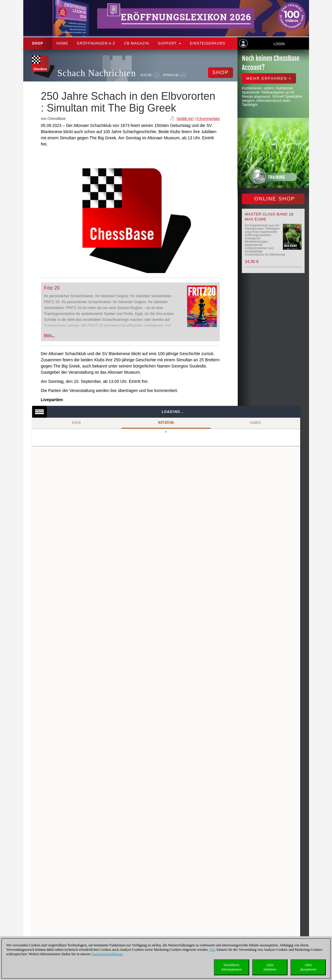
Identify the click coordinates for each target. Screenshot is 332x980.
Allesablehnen (270, 967)
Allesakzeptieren (308, 967)
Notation (166, 423)
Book (77, 423)
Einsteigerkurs (208, 43)
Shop (38, 43)
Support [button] (170, 43)
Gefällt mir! (185, 119)
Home (62, 43)
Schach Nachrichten (97, 73)
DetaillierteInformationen (232, 967)
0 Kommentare (208, 119)
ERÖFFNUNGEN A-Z (96, 43)
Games (255, 423)
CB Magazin (137, 43)
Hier (213, 950)
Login (279, 44)
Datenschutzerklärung (107, 954)
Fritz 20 (52, 288)
